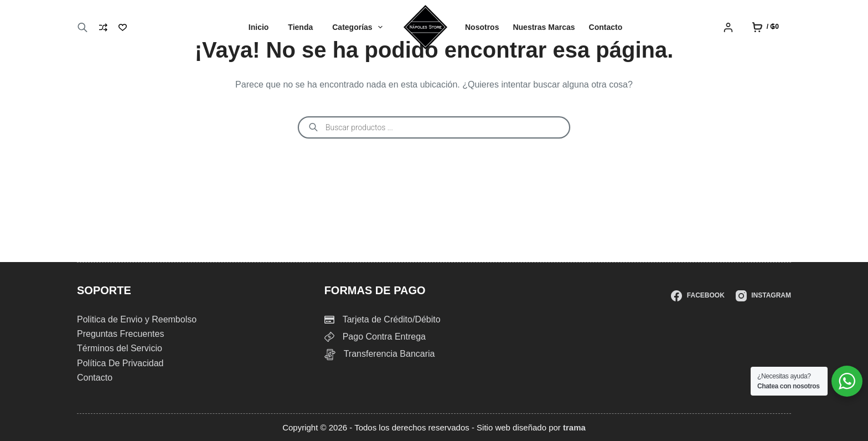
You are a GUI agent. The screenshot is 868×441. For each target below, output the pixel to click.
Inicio (259, 27)
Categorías (360, 27)
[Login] (728, 27)
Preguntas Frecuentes (120, 334)
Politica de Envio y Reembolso (137, 319)
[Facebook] (697, 296)
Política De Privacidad (120, 363)
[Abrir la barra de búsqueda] (82, 27)
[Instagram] (763, 296)
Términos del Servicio (120, 348)
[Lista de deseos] (123, 27)
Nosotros (482, 27)
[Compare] (103, 27)
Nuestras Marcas (544, 27)
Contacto (606, 27)
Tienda (300, 27)
